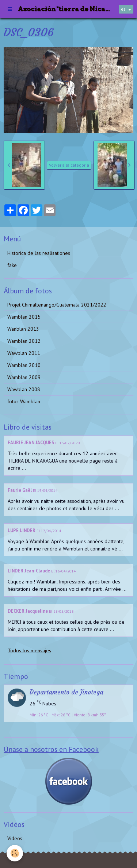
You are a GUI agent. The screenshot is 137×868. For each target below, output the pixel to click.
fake (12, 265)
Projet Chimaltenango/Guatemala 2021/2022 (57, 305)
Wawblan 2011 (24, 353)
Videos (15, 838)
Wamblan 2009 (24, 377)
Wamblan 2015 (24, 317)
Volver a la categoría (69, 165)
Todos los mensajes (29, 650)
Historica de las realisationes (39, 253)
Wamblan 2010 (24, 365)
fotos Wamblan (24, 401)
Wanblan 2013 (23, 329)
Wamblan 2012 (24, 341)
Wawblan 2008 (24, 389)
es (123, 9)
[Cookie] (15, 853)
